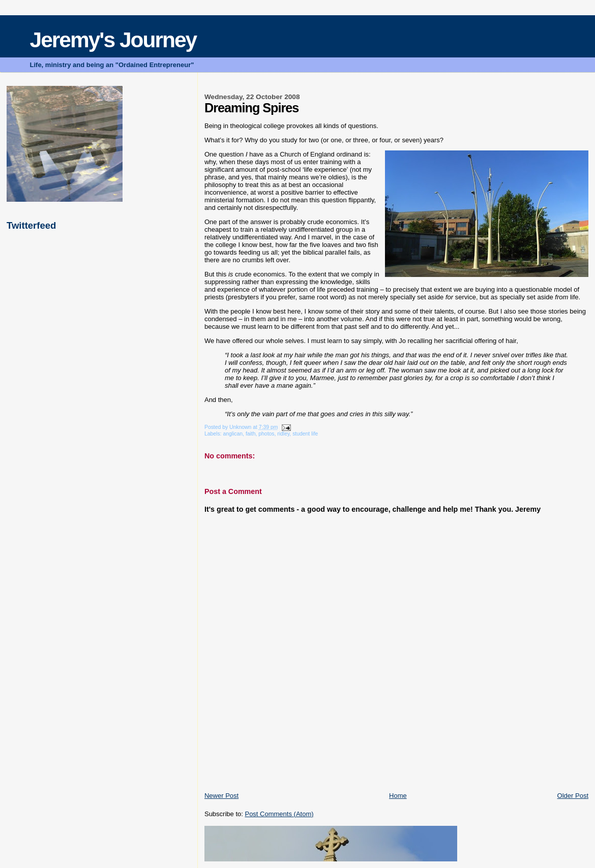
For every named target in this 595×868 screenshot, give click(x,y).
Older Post (573, 796)
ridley (283, 434)
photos (266, 434)
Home (398, 796)
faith (251, 434)
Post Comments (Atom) (279, 814)
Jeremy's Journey (113, 40)
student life (305, 434)
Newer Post (221, 796)
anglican (233, 434)
